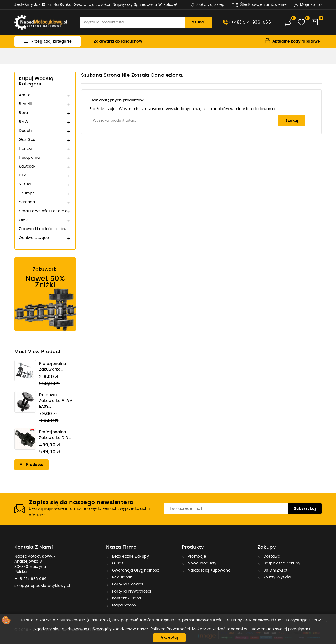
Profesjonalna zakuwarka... (53, 367)
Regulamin (122, 577)
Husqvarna (29, 158)
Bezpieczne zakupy (130, 557)
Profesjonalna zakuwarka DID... (55, 435)
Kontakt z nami (34, 547)
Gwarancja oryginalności (136, 570)
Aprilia (25, 95)
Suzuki (25, 184)
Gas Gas (27, 140)
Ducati (25, 131)
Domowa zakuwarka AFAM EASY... (56, 401)
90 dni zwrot (275, 570)
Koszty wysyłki (277, 577)
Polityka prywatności (131, 591)
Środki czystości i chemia (43, 211)
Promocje (196, 557)
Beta (23, 113)
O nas (117, 563)
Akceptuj (169, 638)
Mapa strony (124, 605)
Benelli (25, 104)
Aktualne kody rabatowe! (297, 41)
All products (31, 465)
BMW (24, 122)
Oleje (24, 220)
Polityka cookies (127, 584)
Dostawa (271, 557)
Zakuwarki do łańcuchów (118, 41)
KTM (23, 175)
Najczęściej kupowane (209, 570)
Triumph (27, 193)
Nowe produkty (202, 563)
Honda (25, 149)
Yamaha (27, 202)
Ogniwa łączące (34, 238)
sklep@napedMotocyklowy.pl (42, 586)
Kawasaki (28, 167)
